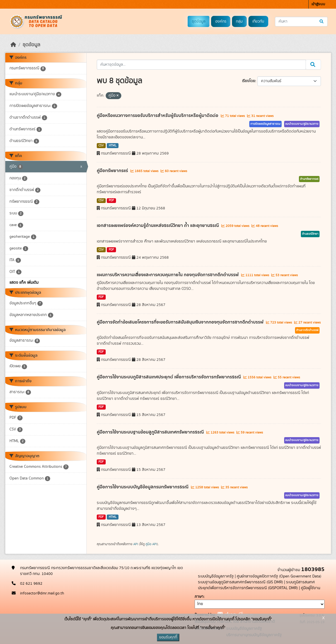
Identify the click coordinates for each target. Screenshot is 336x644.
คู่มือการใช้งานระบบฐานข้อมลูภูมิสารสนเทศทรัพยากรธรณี (151, 432)
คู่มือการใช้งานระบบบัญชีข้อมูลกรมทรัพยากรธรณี (143, 487)
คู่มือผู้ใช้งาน (310, 588)
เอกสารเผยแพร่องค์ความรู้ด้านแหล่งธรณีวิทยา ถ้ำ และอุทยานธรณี (158, 226)
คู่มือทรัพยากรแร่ (113, 171)
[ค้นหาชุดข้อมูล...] (301, 22)
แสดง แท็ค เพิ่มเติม (24, 283)
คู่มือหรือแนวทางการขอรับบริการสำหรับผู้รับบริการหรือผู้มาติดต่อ (158, 116)
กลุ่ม (239, 21)
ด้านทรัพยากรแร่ (309, 179)
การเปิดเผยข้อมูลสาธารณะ (265, 124)
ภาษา (199, 597)
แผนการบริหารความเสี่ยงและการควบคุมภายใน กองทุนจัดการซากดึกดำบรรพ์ (168, 275)
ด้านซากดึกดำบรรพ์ (307, 330)
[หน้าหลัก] (13, 45)
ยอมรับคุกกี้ (168, 637)
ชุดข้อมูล (199, 21)
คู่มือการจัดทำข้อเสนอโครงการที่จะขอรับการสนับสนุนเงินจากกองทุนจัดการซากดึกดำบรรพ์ (181, 322)
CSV (101, 146)
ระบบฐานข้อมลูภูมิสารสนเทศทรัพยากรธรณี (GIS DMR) (240, 582)
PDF (111, 200)
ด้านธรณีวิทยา (310, 234)
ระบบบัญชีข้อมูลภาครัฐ (216, 576)
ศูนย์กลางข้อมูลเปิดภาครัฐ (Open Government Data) (279, 576)
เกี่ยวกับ (258, 21)
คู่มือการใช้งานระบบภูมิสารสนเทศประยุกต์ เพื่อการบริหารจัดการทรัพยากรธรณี (169, 377)
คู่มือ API (151, 544)
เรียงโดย (249, 81)
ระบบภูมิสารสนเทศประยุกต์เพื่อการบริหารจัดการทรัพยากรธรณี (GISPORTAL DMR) (256, 585)
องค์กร (221, 21)
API (136, 544)
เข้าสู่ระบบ (318, 4)
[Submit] (322, 22)
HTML (113, 146)
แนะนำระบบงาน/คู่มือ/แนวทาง (302, 124)
